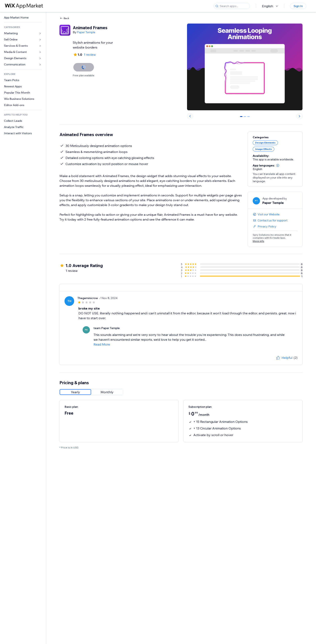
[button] (278, 165)
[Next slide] (299, 116)
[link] (23, 18)
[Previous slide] (190, 116)
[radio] (75, 392)
